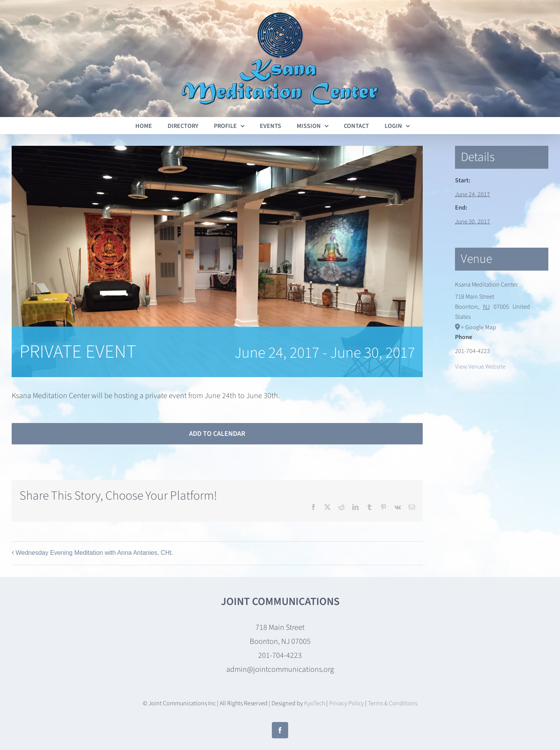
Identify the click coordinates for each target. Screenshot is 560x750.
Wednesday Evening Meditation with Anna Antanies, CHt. (94, 553)
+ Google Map (479, 327)
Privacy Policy (346, 703)
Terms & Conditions (393, 703)
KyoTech (315, 703)
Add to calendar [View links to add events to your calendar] (217, 434)
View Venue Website (480, 367)
